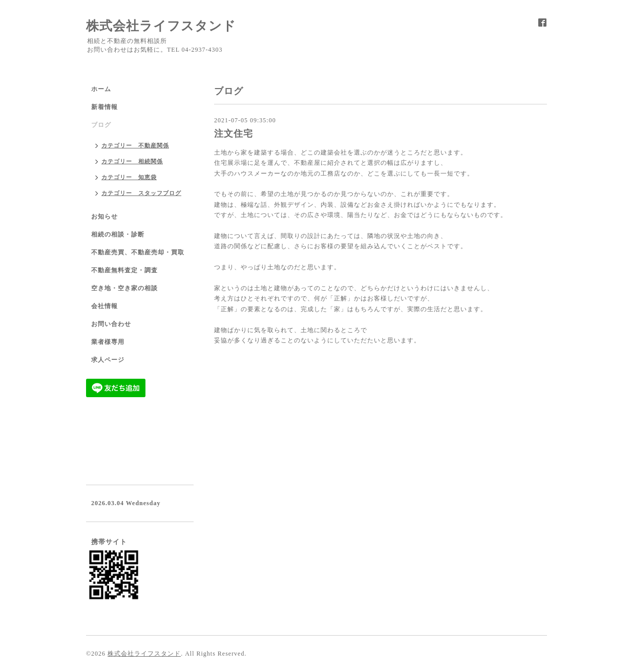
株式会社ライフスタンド (161, 26)
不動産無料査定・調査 (124, 270)
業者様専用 (108, 342)
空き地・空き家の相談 (124, 288)
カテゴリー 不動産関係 (135, 145)
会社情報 (104, 306)
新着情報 (104, 107)
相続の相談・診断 (118, 234)
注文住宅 (234, 134)
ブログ (101, 125)
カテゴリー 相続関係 (132, 161)
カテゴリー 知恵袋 (129, 177)
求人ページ (108, 360)
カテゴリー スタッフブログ (141, 193)
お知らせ (104, 216)
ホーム (101, 89)
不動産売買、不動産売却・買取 (138, 252)
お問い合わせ (111, 324)
